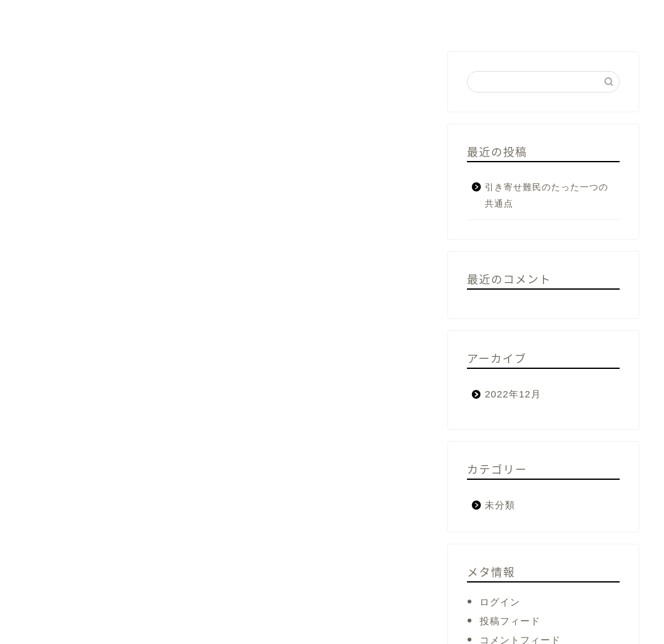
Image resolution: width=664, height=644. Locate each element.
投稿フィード (510, 621)
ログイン (500, 602)
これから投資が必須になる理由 (310, 17)
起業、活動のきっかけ (164, 17)
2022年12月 (513, 394)
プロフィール (57, 17)
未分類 (500, 505)
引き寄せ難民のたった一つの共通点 (546, 196)
